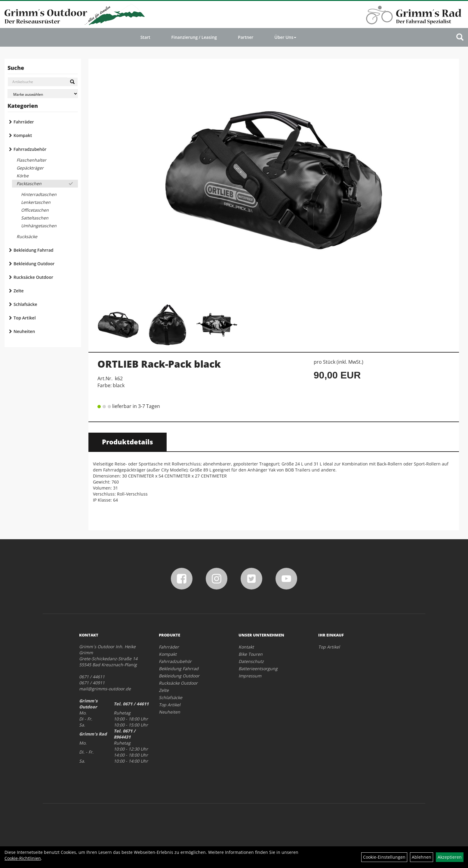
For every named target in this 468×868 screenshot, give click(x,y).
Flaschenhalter (31, 160)
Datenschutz (251, 661)
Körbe (23, 176)
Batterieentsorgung (258, 669)
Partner (246, 37)
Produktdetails (128, 442)
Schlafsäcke (25, 304)
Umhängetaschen (39, 226)
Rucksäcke (27, 236)
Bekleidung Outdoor (34, 264)
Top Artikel (25, 318)
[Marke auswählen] (43, 94)
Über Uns (285, 37)
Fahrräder (24, 122)
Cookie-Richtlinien (23, 858)
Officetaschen (35, 210)
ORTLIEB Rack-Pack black (159, 364)
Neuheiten (24, 331)
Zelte (19, 291)
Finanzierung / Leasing (194, 37)
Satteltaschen (35, 218)
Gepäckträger (30, 168)
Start (145, 37)
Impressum (250, 676)
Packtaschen (29, 184)
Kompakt (23, 135)
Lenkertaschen (36, 202)
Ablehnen (422, 857)
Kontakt (246, 647)
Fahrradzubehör (30, 149)
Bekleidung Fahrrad (33, 250)
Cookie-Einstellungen (384, 857)
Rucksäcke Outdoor (33, 277)
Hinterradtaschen (39, 194)
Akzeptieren (450, 857)
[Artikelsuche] (460, 37)
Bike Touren (251, 654)
